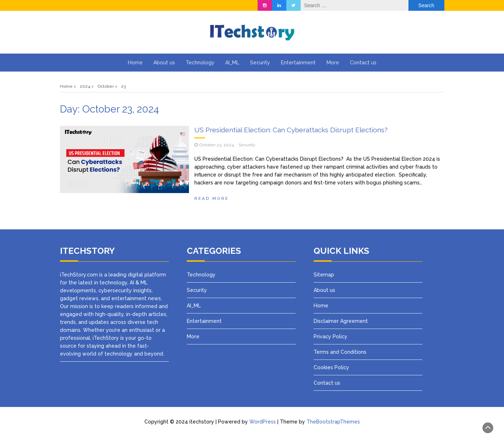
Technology (200, 63)
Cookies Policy (331, 367)
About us (164, 63)
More (333, 63)
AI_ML (232, 63)
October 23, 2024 (216, 145)
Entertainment (298, 63)
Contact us (363, 63)
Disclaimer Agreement (341, 321)
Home (135, 63)
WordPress (263, 422)
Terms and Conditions (340, 352)
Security (260, 63)
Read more (212, 198)
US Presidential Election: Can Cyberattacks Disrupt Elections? (291, 130)
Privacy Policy (331, 337)
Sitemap (324, 275)
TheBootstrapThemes (333, 422)
